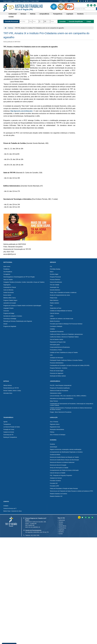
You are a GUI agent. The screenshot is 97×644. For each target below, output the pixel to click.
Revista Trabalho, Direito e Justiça (12, 391)
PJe (51, 267)
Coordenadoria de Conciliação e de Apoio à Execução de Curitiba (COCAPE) (70, 365)
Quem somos (7, 267)
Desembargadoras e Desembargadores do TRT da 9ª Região (19, 277)
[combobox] (85, 9)
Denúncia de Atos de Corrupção (58, 465)
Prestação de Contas (9, 429)
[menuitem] (13, 14)
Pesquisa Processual (55, 277)
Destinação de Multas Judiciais (58, 376)
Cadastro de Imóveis (9, 432)
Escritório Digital (54, 274)
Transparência (7, 424)
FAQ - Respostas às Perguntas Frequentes (61, 475)
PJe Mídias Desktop (55, 269)
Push (51, 306)
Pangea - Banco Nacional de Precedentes (61, 412)
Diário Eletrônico (54, 300)
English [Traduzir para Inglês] (60, 1)
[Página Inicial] (6, 28)
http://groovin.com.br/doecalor (21, 111)
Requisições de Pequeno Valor (58, 342)
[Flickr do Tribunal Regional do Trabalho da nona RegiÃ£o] (82, 517)
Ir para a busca (26, 1)
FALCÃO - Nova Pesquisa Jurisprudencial (61, 385)
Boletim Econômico (55, 321)
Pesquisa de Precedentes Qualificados (60, 388)
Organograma (7, 285)
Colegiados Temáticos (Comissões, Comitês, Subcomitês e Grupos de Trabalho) (24, 282)
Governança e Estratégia (10, 319)
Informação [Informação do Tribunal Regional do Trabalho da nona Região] (78, 1)
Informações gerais (55, 345)
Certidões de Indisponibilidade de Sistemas (61, 311)
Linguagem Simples (8, 308)
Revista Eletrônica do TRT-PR (11, 388)
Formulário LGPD (54, 486)
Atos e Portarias (54, 422)
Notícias (11, 28)
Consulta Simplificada (76, 21)
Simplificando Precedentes (57, 332)
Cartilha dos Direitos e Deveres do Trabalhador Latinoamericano (66, 334)
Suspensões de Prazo (56, 308)
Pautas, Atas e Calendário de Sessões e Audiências (63, 293)
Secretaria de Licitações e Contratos (13, 316)
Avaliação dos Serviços (56, 478)
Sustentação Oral (54, 287)
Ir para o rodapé (35, 1)
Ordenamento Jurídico (56, 393)
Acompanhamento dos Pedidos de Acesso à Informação (64, 470)
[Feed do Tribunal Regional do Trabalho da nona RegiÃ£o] (92, 517)
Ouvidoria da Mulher (55, 455)
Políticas (52, 432)
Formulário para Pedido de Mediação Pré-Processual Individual (66, 324)
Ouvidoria (52, 444)
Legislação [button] (70, 14)
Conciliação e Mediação (56, 326)
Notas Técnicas (54, 401)
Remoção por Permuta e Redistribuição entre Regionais (18, 321)
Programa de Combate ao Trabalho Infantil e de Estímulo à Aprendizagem (22, 306)
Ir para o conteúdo (8, 1)
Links (51, 355)
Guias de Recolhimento (56, 282)
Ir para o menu (17, 1)
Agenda (5, 422)
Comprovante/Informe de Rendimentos (60, 347)
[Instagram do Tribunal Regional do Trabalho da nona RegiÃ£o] (86, 517)
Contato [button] (11, 17)
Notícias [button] (33, 14)
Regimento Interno (55, 424)
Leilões (52, 316)
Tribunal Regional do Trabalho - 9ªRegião (23, 8)
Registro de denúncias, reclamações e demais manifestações (66, 449)
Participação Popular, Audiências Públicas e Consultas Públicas (66, 360)
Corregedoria (7, 274)
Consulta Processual (11, 21)
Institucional (62, 520)
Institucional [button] (13, 14)
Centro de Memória (8, 290)
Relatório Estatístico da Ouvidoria (59, 494)
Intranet (5, 324)
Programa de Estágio (9, 313)
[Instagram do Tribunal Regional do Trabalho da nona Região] (91, 5)
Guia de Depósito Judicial (57, 339)
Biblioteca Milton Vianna (10, 298)
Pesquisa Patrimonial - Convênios (59, 368)
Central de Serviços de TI (10, 508)
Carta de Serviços (55, 313)
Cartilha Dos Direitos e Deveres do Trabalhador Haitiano (64, 337)
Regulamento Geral (55, 427)
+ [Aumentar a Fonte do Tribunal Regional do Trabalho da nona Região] (81, 1)
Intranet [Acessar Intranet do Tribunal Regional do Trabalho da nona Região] (91, 1)
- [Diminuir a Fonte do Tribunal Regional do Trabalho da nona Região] (83, 1)
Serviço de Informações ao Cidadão (59, 468)
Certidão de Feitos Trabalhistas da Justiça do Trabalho (64, 353)
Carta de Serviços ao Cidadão (58, 473)
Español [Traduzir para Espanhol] (66, 1)
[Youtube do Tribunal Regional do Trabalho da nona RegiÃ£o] (89, 517)
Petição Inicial (54, 298)
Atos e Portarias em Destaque (58, 435)
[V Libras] (86, 1)
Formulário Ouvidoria (55, 481)
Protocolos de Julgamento (57, 373)
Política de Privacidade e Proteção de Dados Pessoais (64, 489)
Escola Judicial (7, 295)
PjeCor (52, 272)
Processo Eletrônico (55, 280)
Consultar (63, 21)
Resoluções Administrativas (57, 429)
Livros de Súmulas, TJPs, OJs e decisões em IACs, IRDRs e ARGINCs (68, 396)
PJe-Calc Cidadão (55, 285)
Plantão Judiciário (55, 303)
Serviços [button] (23, 14)
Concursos (6, 311)
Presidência (6, 269)
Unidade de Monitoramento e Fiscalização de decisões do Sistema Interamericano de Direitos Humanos (71, 409)
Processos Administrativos (57, 363)
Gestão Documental (9, 293)
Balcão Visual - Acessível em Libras (13, 511)
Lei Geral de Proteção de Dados (12, 427)
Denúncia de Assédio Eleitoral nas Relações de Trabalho (64, 457)
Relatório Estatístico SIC (56, 496)
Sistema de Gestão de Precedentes (59, 391)
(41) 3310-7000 (35, 535)
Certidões (52, 329)
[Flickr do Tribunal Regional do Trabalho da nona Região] (88, 5)
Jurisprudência (62, 526)
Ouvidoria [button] (80, 14)
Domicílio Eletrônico (55, 290)
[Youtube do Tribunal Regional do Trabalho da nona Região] (95, 5)
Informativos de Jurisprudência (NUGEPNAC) (62, 398)
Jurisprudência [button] (44, 14)
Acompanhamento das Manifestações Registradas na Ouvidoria (66, 452)
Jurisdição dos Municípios (57, 358)
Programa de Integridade (10, 326)
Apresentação (54, 447)
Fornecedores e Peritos (56, 350)
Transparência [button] (58, 14)
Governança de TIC (8, 435)
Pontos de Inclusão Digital (57, 371)
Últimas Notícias (8, 385)
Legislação (61, 530)
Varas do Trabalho (8, 280)
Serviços (61, 522)
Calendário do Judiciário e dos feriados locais (62, 319)
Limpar (89, 21)
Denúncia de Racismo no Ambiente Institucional (62, 462)
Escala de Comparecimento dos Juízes (60, 295)
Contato (61, 534)
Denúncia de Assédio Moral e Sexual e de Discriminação (64, 460)
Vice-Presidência (8, 272)
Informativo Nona (8, 393)
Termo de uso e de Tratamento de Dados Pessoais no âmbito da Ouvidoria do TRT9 (71, 491)
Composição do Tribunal (10, 287)
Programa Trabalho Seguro (10, 300)
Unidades (6, 506)
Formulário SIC (54, 483)
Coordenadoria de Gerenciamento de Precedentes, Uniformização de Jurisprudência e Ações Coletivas (72, 404)
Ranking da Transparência (10, 437)
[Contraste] (88, 1)
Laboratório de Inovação (10, 303)
